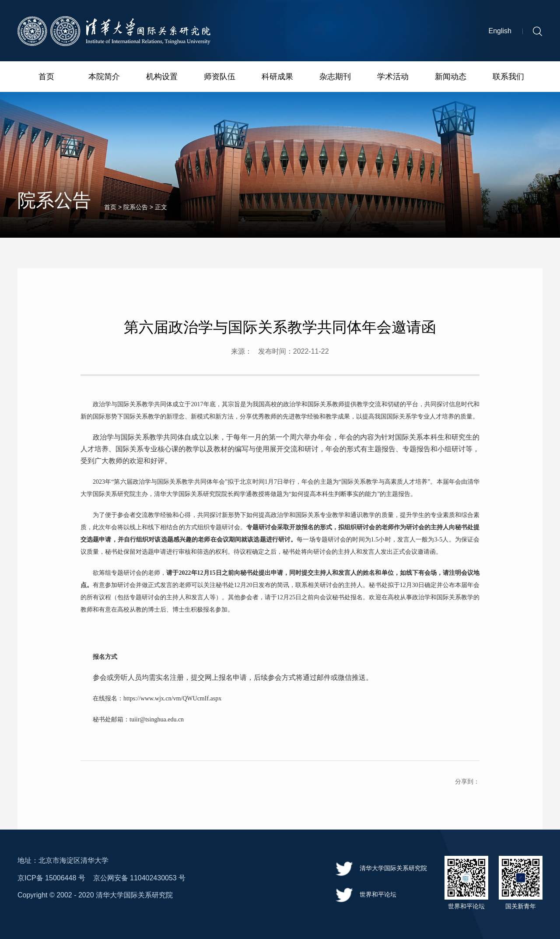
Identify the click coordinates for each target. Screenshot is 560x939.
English (500, 32)
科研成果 (277, 77)
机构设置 (162, 77)
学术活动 (393, 77)
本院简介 (104, 77)
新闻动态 (451, 77)
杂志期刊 (335, 77)
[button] (537, 32)
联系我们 (508, 77)
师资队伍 (220, 77)
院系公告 (136, 211)
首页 (46, 77)
